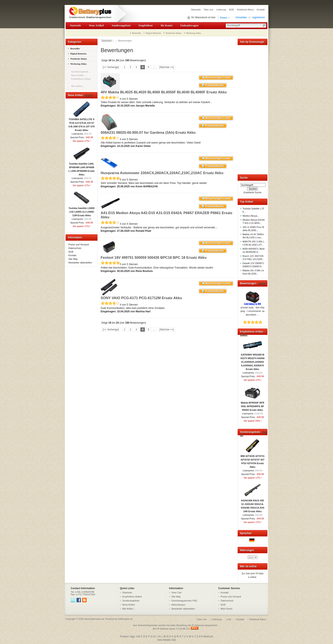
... (154, 67)
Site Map (73, 259)
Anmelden (241, 17)
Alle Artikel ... (78, 86)
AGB (231, 10)
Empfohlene (146, 25)
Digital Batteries (153, 33)
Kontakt (261, 10)
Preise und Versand (79, 245)
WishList (208, 637)
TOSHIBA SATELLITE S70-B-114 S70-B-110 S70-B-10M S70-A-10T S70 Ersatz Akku (82, 123)
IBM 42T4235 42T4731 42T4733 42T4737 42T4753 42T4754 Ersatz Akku (252, 460)
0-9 (201, 637)
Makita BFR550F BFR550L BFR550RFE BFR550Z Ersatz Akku (253, 405)
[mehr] (89, 95)
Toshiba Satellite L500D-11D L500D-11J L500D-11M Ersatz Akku (82, 210)
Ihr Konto (167, 25)
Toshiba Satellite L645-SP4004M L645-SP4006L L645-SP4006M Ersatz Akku (82, 168)
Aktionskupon (178, 605)
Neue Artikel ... (79, 75)
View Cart (176, 593)
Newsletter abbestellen (80, 263)
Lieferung (221, 10)
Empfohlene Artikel (132, 597)
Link (229, 619)
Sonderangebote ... (81, 72)
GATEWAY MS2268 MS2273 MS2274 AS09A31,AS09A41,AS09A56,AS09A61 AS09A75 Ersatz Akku (253, 361)
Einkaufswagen (189, 25)
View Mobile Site (167, 640)
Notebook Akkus (245, 10)
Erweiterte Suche (253, 192)
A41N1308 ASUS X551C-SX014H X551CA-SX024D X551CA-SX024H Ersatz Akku (253, 505)
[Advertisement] (253, 109)
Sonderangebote (121, 25)
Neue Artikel (96, 25)
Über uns (208, 10)
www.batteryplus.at (94, 619)
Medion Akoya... (251, 216)
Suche (244, 178)
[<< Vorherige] (111, 67)
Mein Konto (227, 609)
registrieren (258, 17)
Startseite (196, 10)
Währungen (247, 550)
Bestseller (137, 33)
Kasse (224, 18)
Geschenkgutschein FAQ (184, 601)
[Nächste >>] (167, 67)
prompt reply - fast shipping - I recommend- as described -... (252, 310)
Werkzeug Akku (194, 33)
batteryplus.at (125, 619)
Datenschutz (75, 248)
